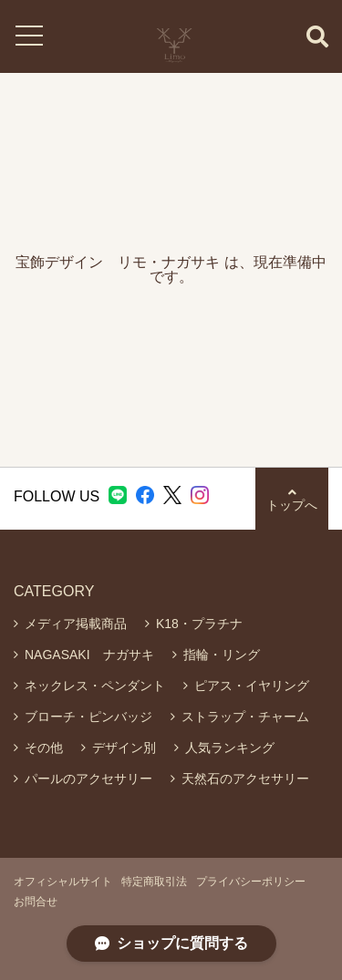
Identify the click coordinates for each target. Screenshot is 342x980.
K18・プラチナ (199, 624)
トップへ (292, 499)
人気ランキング (230, 748)
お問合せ (36, 902)
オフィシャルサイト (63, 882)
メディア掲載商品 (76, 624)
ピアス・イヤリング (252, 686)
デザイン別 (124, 748)
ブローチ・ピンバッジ (88, 717)
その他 (44, 748)
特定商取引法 (154, 882)
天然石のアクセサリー (245, 779)
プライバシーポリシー (251, 882)
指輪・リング (222, 655)
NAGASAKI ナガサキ (89, 655)
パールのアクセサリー (88, 779)
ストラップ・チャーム (245, 717)
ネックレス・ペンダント (95, 686)
